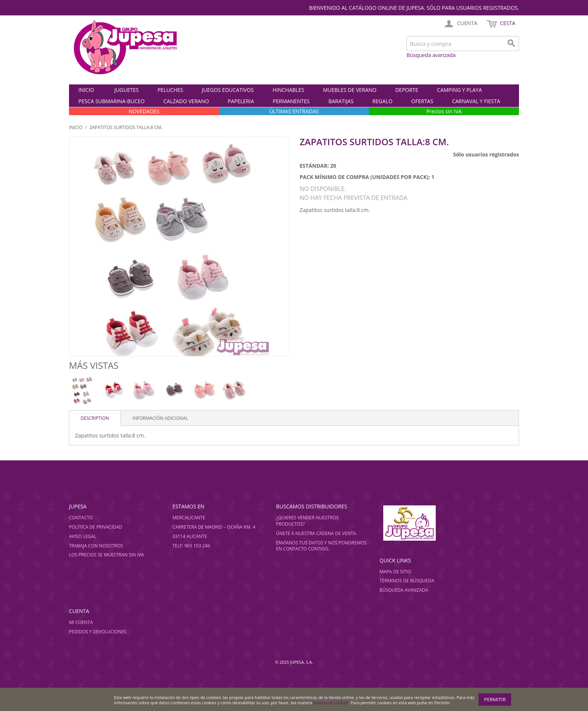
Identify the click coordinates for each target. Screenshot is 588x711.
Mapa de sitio (395, 572)
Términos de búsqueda (407, 581)
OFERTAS (422, 101)
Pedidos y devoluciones (98, 632)
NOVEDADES (144, 111)
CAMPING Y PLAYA (459, 90)
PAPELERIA (241, 101)
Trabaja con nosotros (96, 546)
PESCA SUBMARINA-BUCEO (112, 101)
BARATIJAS (341, 101)
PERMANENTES (291, 101)
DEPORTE (407, 90)
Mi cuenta (81, 622)
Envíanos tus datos (300, 543)
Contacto (81, 518)
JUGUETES (127, 90)
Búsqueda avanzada (431, 55)
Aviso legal (83, 536)
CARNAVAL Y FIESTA (476, 101)
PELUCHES (170, 90)
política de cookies (331, 703)
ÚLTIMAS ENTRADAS (294, 111)
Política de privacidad (96, 527)
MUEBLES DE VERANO (350, 90)
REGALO (382, 101)
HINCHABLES (289, 90)
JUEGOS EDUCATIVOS (228, 90)
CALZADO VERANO (186, 101)
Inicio (86, 90)
